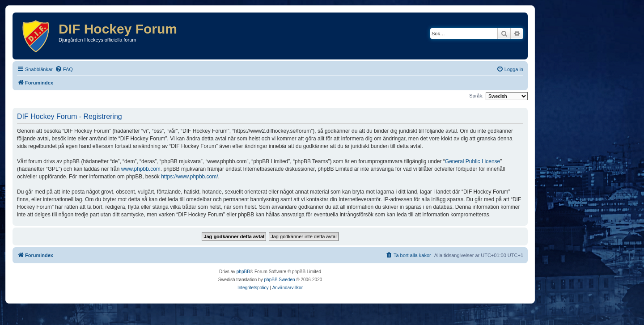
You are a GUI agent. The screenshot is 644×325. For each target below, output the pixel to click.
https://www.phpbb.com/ (189, 177)
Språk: (476, 96)
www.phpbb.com (141, 169)
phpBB (243, 272)
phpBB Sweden (280, 280)
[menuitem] (64, 69)
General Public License (472, 161)
